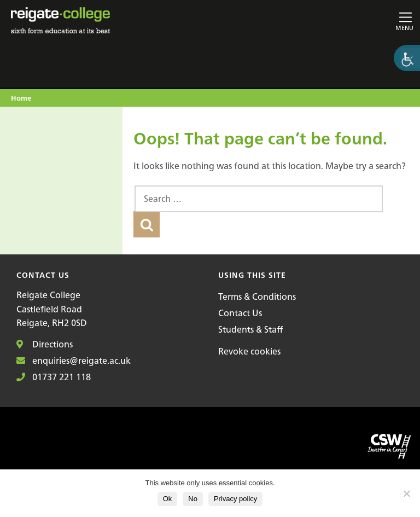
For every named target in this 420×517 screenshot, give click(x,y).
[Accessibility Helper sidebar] (407, 58)
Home (21, 99)
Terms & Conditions (257, 297)
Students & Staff (250, 329)
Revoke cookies (249, 351)
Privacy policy (235, 499)
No (193, 499)
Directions (45, 344)
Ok (168, 499)
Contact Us (240, 313)
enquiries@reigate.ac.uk (74, 361)
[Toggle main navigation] (348, 21)
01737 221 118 (54, 377)
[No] (406, 493)
